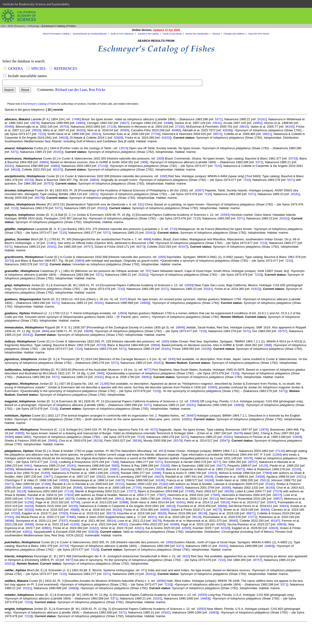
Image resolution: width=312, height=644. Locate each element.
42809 (118, 138)
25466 (9, 127)
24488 (168, 123)
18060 (161, 581)
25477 (221, 466)
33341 (180, 502)
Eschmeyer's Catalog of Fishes (40, 104)
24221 (301, 477)
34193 (73, 506)
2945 (100, 373)
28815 (244, 127)
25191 (269, 484)
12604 (122, 313)
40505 (221, 524)
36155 (289, 127)
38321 (152, 517)
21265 (104, 384)
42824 (273, 528)
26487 (191, 416)
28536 (136, 441)
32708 (75, 502)
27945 (215, 495)
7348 (115, 462)
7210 (41, 134)
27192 (179, 127)
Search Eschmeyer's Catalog (56, 34)
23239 (159, 469)
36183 (117, 510)
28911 (267, 134)
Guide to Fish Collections (122, 34)
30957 (277, 499)
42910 (92, 532)
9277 (216, 462)
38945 (233, 521)
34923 (284, 506)
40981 (46, 528)
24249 (209, 480)
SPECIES (38, 69)
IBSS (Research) (16, 26)
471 (143, 570)
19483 (80, 123)
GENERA (15, 69)
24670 (119, 480)
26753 (64, 127)
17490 (76, 119)
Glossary (216, 34)
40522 (123, 524)
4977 (69, 560)
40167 (57, 169)
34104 (29, 506)
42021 (139, 528)
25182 (163, 484)
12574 (123, 148)
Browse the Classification (197, 34)
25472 (240, 469)
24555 (63, 480)
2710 (173, 229)
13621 (93, 194)
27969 (267, 473)
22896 (156, 473)
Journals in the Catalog (148, 34)
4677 (147, 370)
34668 (222, 506)
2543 (171, 359)
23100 (164, 466)
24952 (257, 123)
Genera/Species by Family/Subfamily (90, 34)
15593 (224, 215)
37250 (15, 513)
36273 (140, 247)
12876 (263, 430)
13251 (64, 469)
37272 (252, 517)
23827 (124, 123)
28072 (217, 134)
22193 (296, 469)
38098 (9, 521)
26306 (226, 488)
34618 (63, 138)
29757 (48, 183)
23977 (48, 477)
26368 (77, 488)
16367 (199, 190)
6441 (28, 466)
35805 (164, 510)
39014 (111, 521)
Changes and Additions (234, 34)
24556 (9, 469)
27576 (277, 491)
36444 (265, 510)
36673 (110, 513)
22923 (212, 473)
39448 (29, 524)
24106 (206, 349)
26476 (238, 433)
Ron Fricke (97, 90)
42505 (186, 528)
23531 (217, 123)
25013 (96, 134)
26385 (9, 437)
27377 (131, 491)
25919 (208, 477)
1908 (144, 162)
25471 (9, 484)
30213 (213, 499)
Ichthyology (34, 26)
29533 (36, 130)
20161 (262, 119)
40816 (281, 524)
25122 (119, 484)
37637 (63, 521)
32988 (123, 502)
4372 (154, 430)
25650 (52, 441)
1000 (160, 158)
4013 (162, 451)
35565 (124, 130)
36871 (250, 513)
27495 (189, 491)
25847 (178, 488)
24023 (159, 477)
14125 (263, 466)
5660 (115, 466)
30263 (80, 130)
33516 (225, 502)
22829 (297, 437)
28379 (39, 198)
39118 (196, 517)
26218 (97, 441)
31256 (29, 502)
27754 (155, 134)
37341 (9, 517)
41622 (165, 138)
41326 (74, 524)
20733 (293, 158)
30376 (248, 458)
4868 (147, 239)
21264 (277, 455)
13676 (34, 123)
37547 (29, 499)
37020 (63, 513)
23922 (100, 477)
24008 (260, 477)
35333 (29, 510)
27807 (161, 495)
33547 (224, 441)
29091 (146, 377)
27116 (111, 127)
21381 (51, 243)
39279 (156, 521)
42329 (225, 528)
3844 (45, 331)
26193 (270, 488)
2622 (186, 556)
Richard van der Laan (71, 90)
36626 (162, 513)
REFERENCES (65, 69)
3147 (123, 299)
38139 (202, 513)
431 (140, 204)
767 (148, 271)
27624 (69, 495)
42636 (227, 130)
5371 (218, 119)
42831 (27, 532)
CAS (3, 26)
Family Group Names (172, 34)
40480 (176, 130)
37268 (45, 484)
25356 (45, 473)
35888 (74, 510)
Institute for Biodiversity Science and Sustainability (36, 4)
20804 (44, 162)
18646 (180, 327)
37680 (71, 517)
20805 (19, 433)
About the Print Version (259, 34)
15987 (114, 469)
